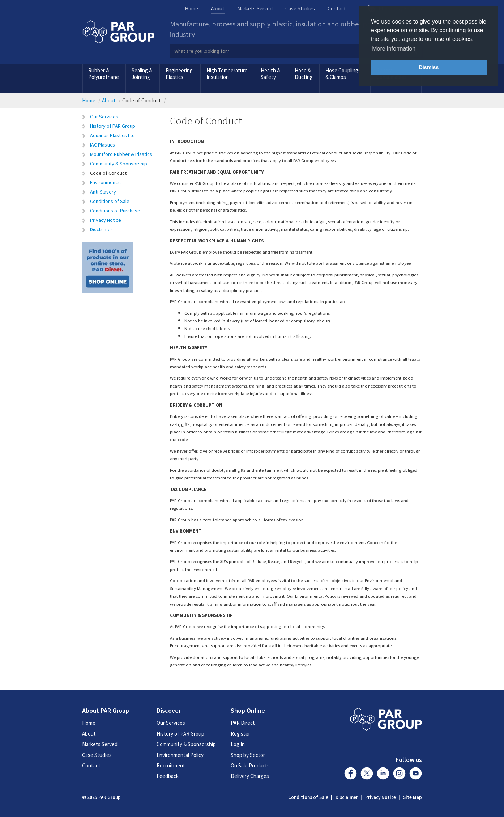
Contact (337, 9)
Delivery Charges (250, 776)
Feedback (168, 776)
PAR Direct (243, 723)
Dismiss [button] (429, 67)
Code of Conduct (108, 173)
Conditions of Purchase (115, 211)
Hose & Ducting (304, 74)
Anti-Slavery (103, 192)
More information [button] (394, 49)
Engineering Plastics (179, 74)
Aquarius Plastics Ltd (112, 135)
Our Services (104, 117)
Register (240, 734)
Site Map (413, 797)
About (218, 9)
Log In (238, 744)
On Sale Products (250, 765)
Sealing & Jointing (142, 74)
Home (191, 9)
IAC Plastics (102, 145)
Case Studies (300, 9)
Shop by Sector (248, 755)
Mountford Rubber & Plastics (121, 154)
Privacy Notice (106, 220)
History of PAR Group (113, 126)
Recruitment (171, 765)
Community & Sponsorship (119, 164)
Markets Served (255, 9)
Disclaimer (101, 229)
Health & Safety (270, 74)
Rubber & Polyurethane (104, 74)
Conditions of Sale (110, 201)
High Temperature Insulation (227, 74)
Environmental (105, 182)
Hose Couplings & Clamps (343, 74)
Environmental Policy (180, 755)
